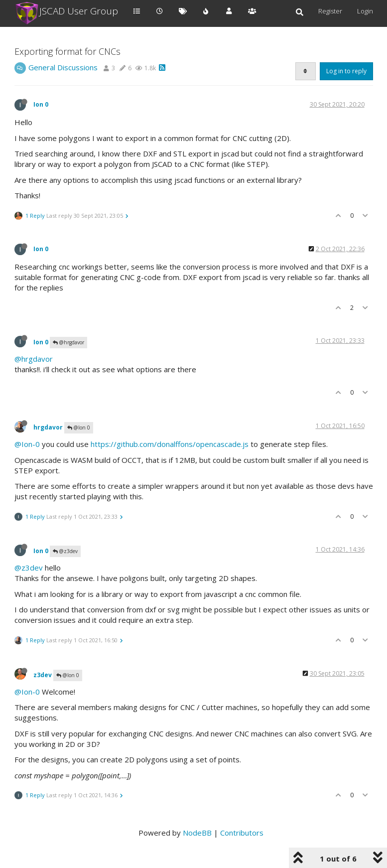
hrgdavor (48, 427)
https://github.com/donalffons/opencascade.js (170, 444)
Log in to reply (346, 71)
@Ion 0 (79, 428)
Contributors (242, 833)
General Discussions (63, 67)
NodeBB (197, 833)
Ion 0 (41, 104)
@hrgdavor (68, 342)
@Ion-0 (27, 444)
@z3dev (65, 551)
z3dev (43, 674)
